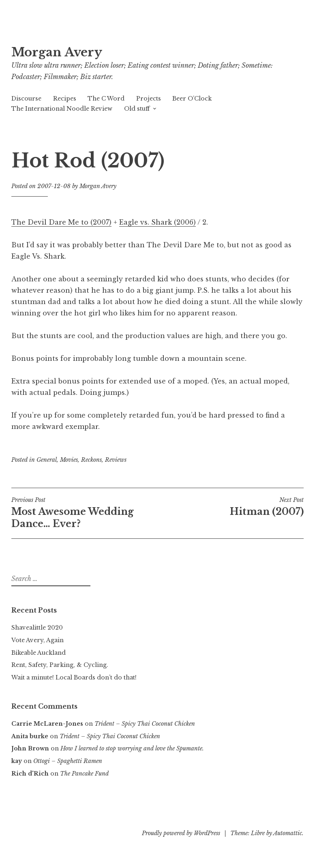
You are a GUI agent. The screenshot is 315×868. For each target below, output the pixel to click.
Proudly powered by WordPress (181, 833)
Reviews (116, 460)
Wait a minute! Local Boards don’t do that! (74, 677)
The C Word (106, 99)
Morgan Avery (57, 52)
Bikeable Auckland (39, 653)
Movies (69, 460)
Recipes (65, 99)
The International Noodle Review (62, 109)
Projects (149, 99)
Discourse (26, 99)
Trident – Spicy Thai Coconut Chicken (145, 724)
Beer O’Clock (192, 99)
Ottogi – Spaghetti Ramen (68, 761)
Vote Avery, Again (37, 640)
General (47, 460)
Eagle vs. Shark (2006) (157, 222)
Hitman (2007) (231, 507)
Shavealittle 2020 (37, 628)
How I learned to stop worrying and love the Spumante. (132, 748)
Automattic (288, 833)
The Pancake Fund (84, 774)
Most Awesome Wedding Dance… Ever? (85, 513)
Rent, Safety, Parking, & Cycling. (60, 665)
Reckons (91, 460)
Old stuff (137, 109)
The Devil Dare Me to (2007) (61, 222)
